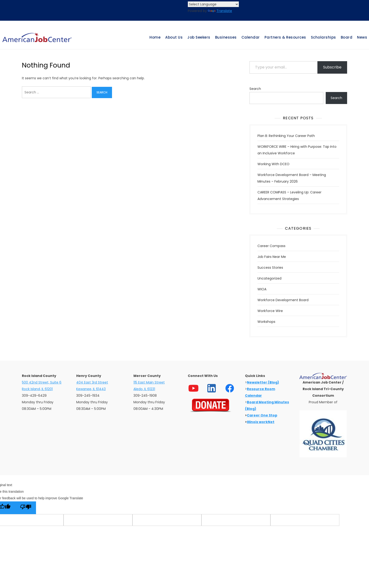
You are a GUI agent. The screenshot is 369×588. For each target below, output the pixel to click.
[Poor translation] (26, 508)
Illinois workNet (261, 422)
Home (155, 37)
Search (255, 89)
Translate (220, 11)
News (362, 37)
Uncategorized (269, 278)
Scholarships (323, 37)
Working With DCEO (273, 164)
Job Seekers (199, 37)
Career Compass (271, 246)
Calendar (251, 37)
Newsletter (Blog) (263, 382)
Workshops (266, 322)
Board (347, 37)
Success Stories (270, 268)
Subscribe (332, 67)
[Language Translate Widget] (213, 4)
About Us (174, 37)
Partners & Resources (285, 37)
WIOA (262, 289)
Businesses (226, 37)
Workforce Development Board (283, 300)
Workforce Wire (270, 311)
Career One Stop (262, 415)
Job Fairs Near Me (272, 257)
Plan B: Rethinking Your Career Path (286, 136)
